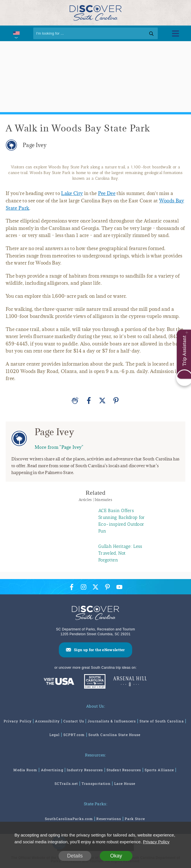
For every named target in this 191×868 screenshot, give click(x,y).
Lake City (72, 193)
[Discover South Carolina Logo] (96, 13)
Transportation (96, 783)
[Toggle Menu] (176, 33)
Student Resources (124, 770)
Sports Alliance (159, 770)
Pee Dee (107, 193)
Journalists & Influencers (112, 721)
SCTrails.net (66, 783)
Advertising (52, 770)
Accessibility (47, 721)
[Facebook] (89, 401)
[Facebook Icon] (72, 587)
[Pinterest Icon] (107, 587)
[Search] (95, 33)
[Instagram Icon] (84, 587)
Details (75, 856)
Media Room (25, 770)
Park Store (135, 819)
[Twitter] (102, 401)
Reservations (109, 819)
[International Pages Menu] (16, 33)
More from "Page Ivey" (59, 447)
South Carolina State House (114, 735)
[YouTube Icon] (119, 587)
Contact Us (74, 721)
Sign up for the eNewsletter (99, 650)
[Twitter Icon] (95, 587)
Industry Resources (85, 770)
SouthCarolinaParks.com (69, 819)
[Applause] (75, 401)
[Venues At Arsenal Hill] (130, 682)
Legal (55, 735)
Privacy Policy (18, 721)
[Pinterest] (116, 401)
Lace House (125, 783)
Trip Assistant (184, 351)
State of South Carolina (162, 721)
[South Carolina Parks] (93, 682)
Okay (116, 856)
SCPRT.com (74, 735)
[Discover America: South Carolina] (59, 682)
